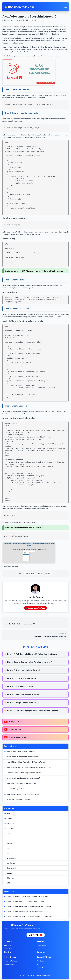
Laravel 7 (48, 574)
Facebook (40, 961)
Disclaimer (8, 952)
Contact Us (8, 949)
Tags (38, 949)
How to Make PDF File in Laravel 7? (29, 528)
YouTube (40, 967)
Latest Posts (41, 945)
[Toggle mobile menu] (66, 7)
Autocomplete (29, 574)
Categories (41, 952)
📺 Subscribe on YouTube (35, 608)
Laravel (40, 574)
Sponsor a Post (9, 964)
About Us (7, 945)
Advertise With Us (10, 961)
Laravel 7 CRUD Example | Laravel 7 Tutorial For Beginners (38, 271)
